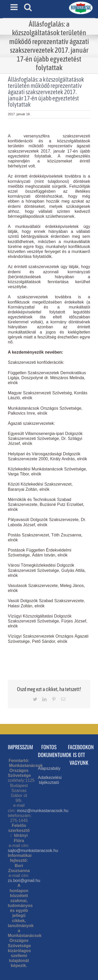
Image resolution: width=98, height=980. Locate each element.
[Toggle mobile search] (28, 7)
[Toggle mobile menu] (15, 7)
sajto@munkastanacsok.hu (33, 851)
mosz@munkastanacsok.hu (43, 811)
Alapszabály (49, 768)
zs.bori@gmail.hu (24, 881)
